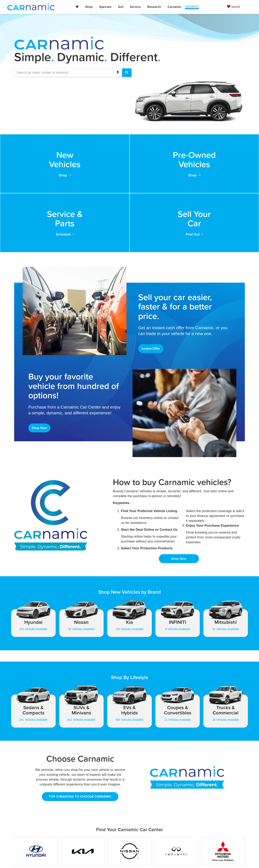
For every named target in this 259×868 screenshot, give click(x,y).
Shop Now (40, 373)
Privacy (133, 858)
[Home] (77, 7)
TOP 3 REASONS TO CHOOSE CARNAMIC (80, 743)
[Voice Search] (118, 73)
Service (135, 7)
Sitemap (123, 858)
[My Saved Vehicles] (233, 6)
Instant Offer (152, 292)
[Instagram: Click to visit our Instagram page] (187, 838)
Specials (105, 7)
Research (154, 7)
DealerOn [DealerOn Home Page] (111, 858)
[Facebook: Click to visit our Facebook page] (160, 838)
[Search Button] (127, 73)
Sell (121, 7)
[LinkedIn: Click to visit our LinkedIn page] (173, 838)
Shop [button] (89, 7)
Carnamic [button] (175, 7)
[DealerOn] (70, 858)
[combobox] (73, 73)
